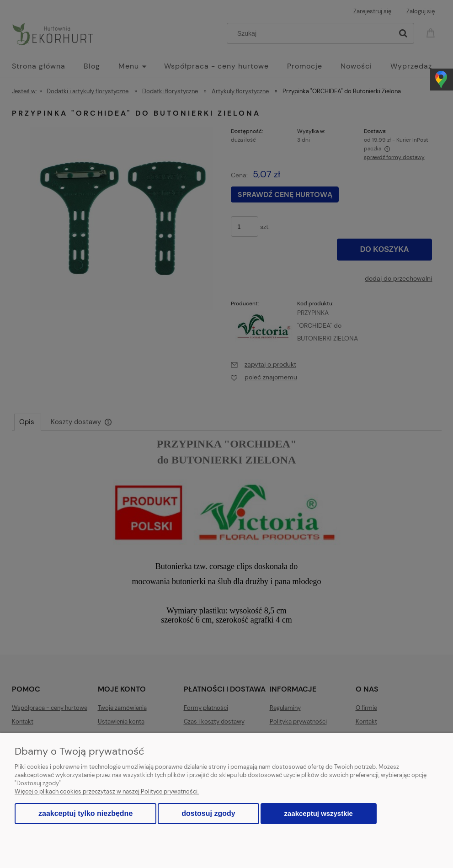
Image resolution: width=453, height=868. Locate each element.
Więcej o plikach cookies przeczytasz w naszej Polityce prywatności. (107, 791)
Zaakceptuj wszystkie (319, 813)
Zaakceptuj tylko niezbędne (85, 813)
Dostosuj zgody (208, 813)
